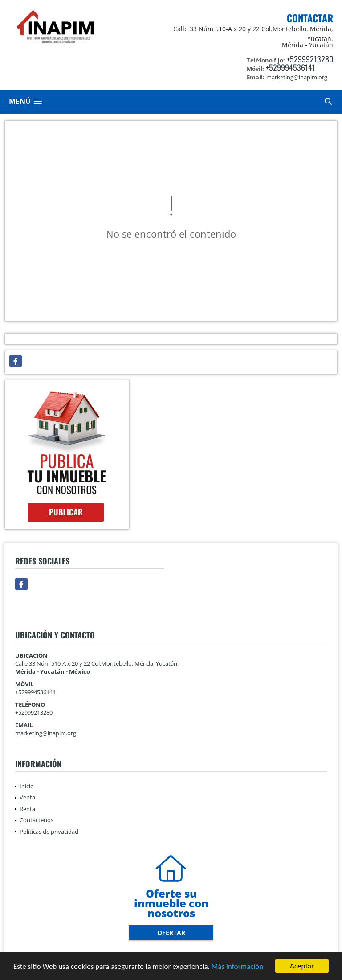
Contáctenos (37, 820)
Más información (237, 967)
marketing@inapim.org (46, 733)
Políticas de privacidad (49, 832)
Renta (27, 809)
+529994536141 (291, 67)
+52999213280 (310, 59)
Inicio (27, 786)
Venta (27, 797)
